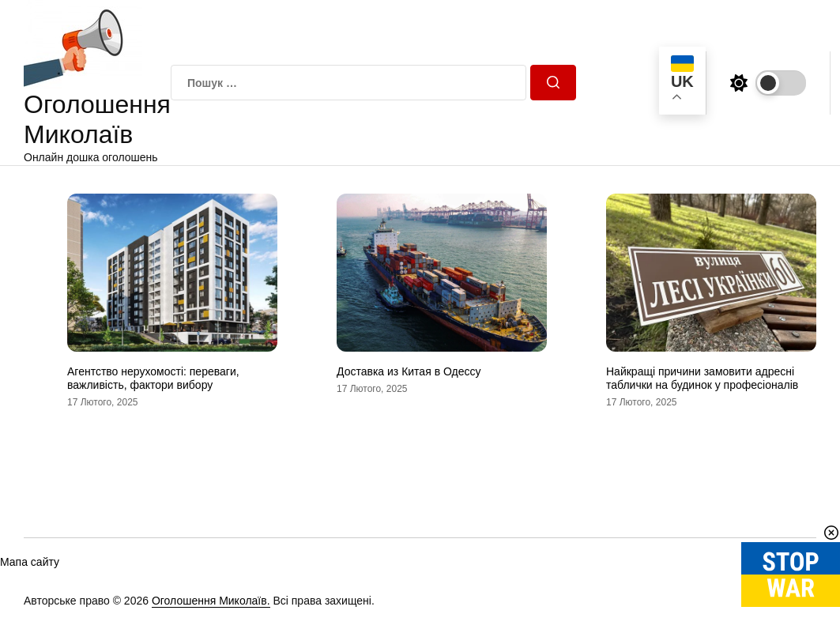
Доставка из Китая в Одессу (409, 371)
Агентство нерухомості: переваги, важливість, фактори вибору (153, 378)
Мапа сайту (30, 562)
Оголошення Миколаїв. (211, 601)
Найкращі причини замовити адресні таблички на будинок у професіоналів (702, 378)
